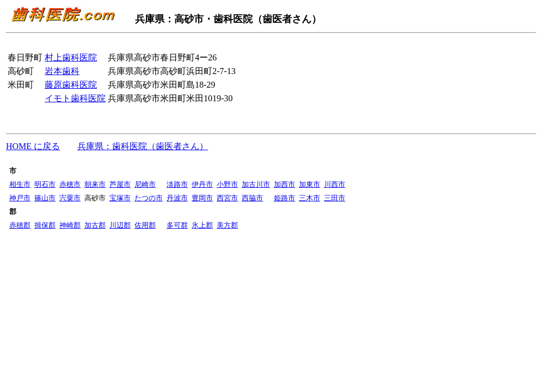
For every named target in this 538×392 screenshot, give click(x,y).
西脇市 (252, 198)
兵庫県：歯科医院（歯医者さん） (143, 146)
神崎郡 (70, 225)
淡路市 (177, 184)
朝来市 (95, 184)
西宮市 (227, 198)
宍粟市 (70, 198)
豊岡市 (202, 198)
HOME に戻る (33, 146)
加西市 (285, 184)
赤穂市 (70, 184)
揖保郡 (45, 225)
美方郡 (227, 225)
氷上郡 (202, 225)
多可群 (177, 225)
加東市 (310, 184)
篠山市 (45, 198)
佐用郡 (145, 225)
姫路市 (285, 198)
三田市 (335, 198)
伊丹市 (202, 184)
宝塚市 (120, 198)
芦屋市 (120, 184)
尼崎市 (145, 184)
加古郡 (95, 225)
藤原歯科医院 (71, 85)
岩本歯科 (62, 71)
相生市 (20, 184)
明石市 (45, 184)
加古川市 (256, 184)
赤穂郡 (20, 225)
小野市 (227, 184)
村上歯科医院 (71, 57)
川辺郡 (120, 225)
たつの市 (149, 198)
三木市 (310, 198)
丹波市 (177, 198)
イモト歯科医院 (75, 98)
